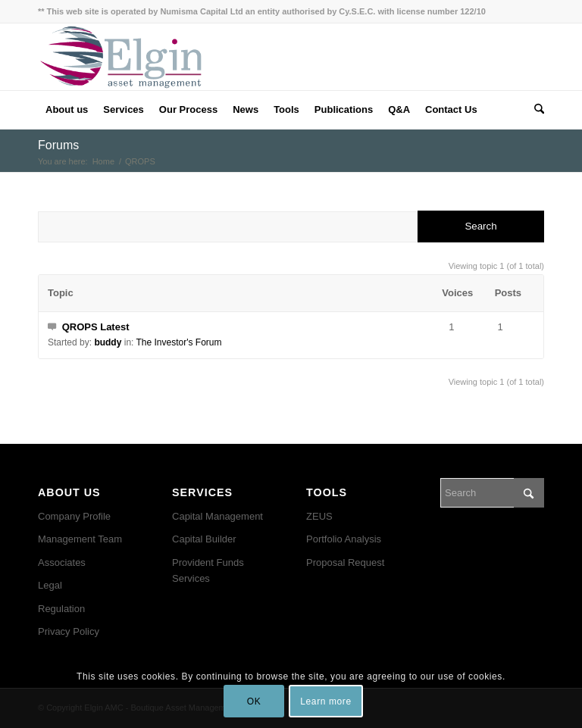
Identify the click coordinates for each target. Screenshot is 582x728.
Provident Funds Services (208, 570)
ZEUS (319, 516)
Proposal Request (345, 562)
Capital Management (217, 516)
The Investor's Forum (179, 342)
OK (254, 701)
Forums (58, 145)
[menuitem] (67, 110)
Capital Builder (204, 539)
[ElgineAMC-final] (121, 57)
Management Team (80, 539)
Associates (62, 562)
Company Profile (74, 516)
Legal (50, 585)
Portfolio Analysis (344, 539)
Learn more (325, 701)
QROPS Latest (96, 327)
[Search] (535, 110)
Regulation (61, 609)
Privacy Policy (69, 631)
